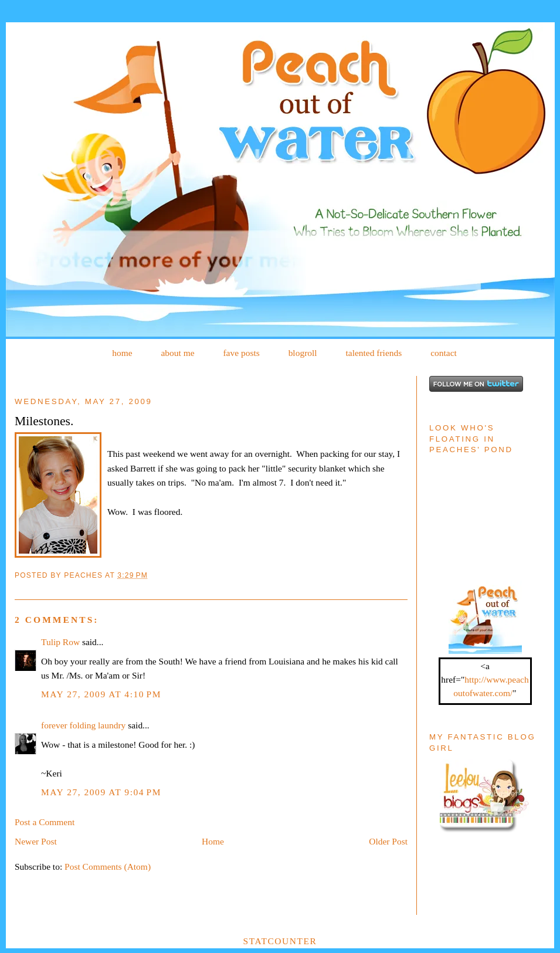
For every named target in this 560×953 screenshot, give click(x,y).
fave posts (241, 353)
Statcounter (280, 941)
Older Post (388, 841)
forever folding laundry (83, 725)
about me (177, 353)
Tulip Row (60, 642)
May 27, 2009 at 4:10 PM (101, 694)
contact (444, 353)
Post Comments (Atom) (108, 866)
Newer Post (36, 841)
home (122, 353)
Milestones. (44, 421)
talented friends (374, 353)
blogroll (303, 353)
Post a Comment (45, 822)
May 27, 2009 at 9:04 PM (101, 792)
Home (213, 841)
